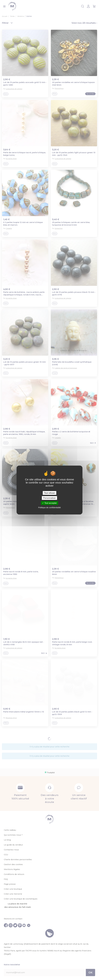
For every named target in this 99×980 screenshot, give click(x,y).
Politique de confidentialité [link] (49, 507)
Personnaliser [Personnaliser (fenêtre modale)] (49, 498)
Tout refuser (49, 493)
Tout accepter (49, 503)
